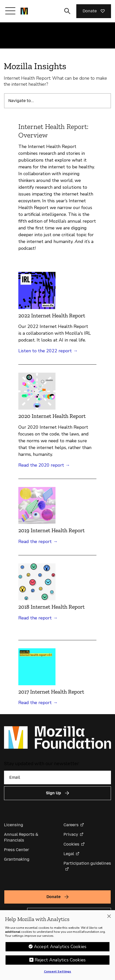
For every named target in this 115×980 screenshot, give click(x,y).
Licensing (14, 825)
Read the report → (38, 542)
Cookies (71, 844)
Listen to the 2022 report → (48, 351)
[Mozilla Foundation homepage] (24, 11)
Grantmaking (17, 859)
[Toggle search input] (67, 11)
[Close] (109, 916)
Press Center (17, 850)
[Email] (57, 777)
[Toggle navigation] (10, 11)
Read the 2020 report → (44, 465)
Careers (71, 825)
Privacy (71, 834)
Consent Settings (58, 971)
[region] (57, 945)
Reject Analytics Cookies (60, 960)
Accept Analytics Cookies (60, 947)
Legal (69, 854)
